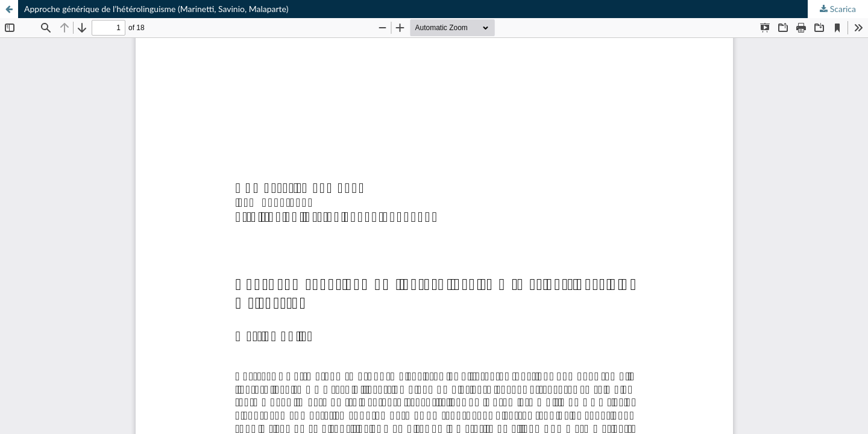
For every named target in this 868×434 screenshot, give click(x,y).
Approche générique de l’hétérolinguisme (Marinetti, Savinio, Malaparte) (156, 9)
